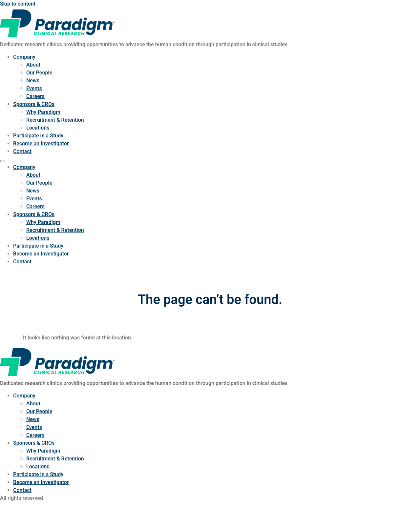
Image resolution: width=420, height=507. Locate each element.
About (33, 65)
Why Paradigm (43, 112)
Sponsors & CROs (34, 104)
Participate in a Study (38, 136)
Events (34, 88)
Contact (22, 151)
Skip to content (18, 4)
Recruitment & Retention (55, 120)
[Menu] (3, 161)
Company (24, 57)
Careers (35, 96)
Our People (39, 73)
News (33, 81)
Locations (38, 128)
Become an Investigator (41, 143)
